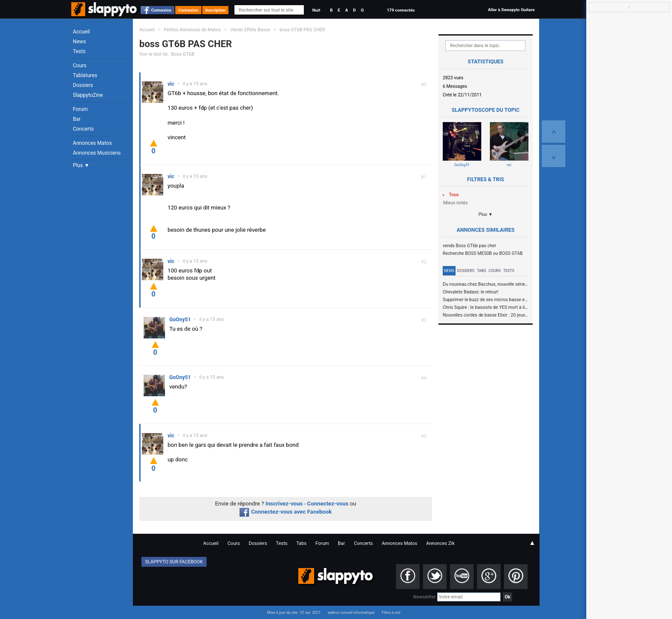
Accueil (81, 32)
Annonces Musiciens (97, 153)
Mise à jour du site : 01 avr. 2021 (294, 613)
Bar (77, 119)
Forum (80, 109)
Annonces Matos (92, 143)
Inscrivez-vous (284, 504)
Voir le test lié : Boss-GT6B (167, 54)
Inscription (216, 10)
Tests (79, 51)
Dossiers (83, 85)
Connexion (161, 10)
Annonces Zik (440, 543)
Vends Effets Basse (250, 30)
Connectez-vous (328, 504)
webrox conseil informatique (351, 613)
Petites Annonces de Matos (192, 30)
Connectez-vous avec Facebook (286, 512)
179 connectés (400, 10)
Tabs (481, 271)
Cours (80, 66)
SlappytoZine (88, 95)
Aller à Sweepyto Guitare (511, 10)
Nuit (316, 10)
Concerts (83, 129)
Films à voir (391, 613)
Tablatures (85, 75)
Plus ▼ (81, 165)
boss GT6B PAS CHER (303, 30)
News (79, 42)
